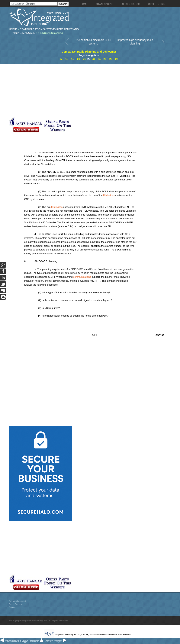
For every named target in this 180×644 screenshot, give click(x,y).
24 (99, 59)
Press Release (16, 604)
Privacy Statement (17, 601)
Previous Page (14, 641)
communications (82, 277)
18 (67, 59)
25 (105, 59)
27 (117, 59)
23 (93, 59)
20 (79, 59)
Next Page (56, 641)
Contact (13, 607)
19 (73, 59)
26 (111, 59)
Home (13, 29)
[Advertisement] (73, 90)
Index (37, 641)
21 (85, 59)
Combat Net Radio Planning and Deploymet (89, 52)
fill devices (109, 195)
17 (61, 59)
